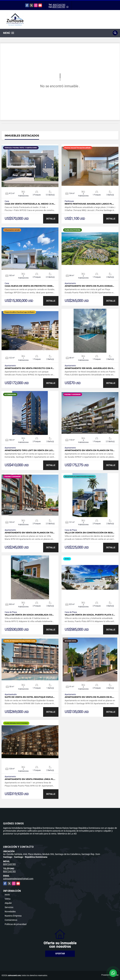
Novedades (10, 912)
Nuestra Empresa (13, 916)
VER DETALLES (30, 166)
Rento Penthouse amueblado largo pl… (89, 204)
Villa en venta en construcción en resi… (89, 533)
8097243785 (59, 5)
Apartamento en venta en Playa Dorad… (89, 286)
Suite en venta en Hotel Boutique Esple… (30, 697)
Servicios (9, 907)
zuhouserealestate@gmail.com (18, 879)
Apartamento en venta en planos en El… (89, 697)
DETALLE (51, 219)
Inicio (7, 895)
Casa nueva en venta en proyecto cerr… (29, 286)
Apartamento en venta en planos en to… (90, 450)
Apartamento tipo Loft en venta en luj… (29, 450)
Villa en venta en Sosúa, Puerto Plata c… (90, 615)
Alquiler (8, 903)
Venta (8, 899)
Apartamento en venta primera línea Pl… (30, 779)
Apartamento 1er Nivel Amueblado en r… (90, 368)
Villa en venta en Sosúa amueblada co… (29, 615)
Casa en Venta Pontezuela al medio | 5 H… (30, 204)
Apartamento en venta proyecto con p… (29, 368)
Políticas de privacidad (16, 924)
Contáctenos (11, 920)
